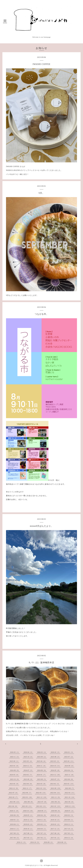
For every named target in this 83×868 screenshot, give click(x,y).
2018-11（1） (15, 829)
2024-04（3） (69, 770)
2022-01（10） (28, 797)
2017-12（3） (56, 829)
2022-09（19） (56, 788)
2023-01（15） (69, 784)
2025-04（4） (42, 761)
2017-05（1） (69, 833)
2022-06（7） (27, 793)
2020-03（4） (56, 815)
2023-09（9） (28, 779)
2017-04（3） (15, 838)
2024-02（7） (28, 775)
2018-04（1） (42, 829)
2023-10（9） (15, 779)
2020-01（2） (15, 820)
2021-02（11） (42, 806)
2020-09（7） (42, 811)
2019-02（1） (42, 824)
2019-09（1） (69, 820)
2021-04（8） (13, 806)
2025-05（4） (28, 761)
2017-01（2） (56, 838)
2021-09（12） (15, 802)
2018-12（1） (69, 824)
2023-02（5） (55, 784)
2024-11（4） (42, 766)
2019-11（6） (42, 820)
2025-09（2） (42, 757)
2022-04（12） (56, 793)
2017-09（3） (15, 833)
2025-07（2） (69, 757)
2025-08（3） (56, 757)
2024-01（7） (42, 775)
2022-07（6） (14, 793)
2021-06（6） (56, 802)
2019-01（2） (56, 824)
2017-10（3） (69, 829)
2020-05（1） (28, 815)
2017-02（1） (42, 838)
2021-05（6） (70, 802)
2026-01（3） (69, 752)
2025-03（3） (55, 761)
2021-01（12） (56, 806)
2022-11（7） (28, 788)
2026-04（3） (28, 752)
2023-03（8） (42, 784)
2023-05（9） (14, 784)
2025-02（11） (69, 761)
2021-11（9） (56, 797)
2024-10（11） (56, 766)
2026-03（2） (42, 752)
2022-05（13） (41, 793)
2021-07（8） (42, 802)
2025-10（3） (28, 757)
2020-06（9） (15, 815)
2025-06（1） (14, 761)
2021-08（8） (29, 802)
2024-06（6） (42, 770)
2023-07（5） (56, 779)
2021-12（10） (42, 797)
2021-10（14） (70, 797)
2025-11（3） (15, 757)
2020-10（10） (28, 811)
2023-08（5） (42, 779)
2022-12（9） (14, 788)
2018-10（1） (28, 829)
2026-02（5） (56, 752)
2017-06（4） (56, 833)
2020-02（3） (69, 815)
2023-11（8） (70, 775)
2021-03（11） (27, 806)
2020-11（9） (14, 811)
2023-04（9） (28, 784)
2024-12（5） (28, 766)
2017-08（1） (28, 833)
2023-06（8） (69, 779)
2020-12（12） (70, 806)
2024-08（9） (15, 770)
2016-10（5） (35, 842)
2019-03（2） (28, 824)
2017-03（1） (28, 838)
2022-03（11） (70, 793)
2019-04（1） (15, 824)
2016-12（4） (69, 838)
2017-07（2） (42, 833)
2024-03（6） (14, 775)
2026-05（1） (15, 752)
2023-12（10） (56, 775)
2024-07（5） (28, 770)
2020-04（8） (42, 815)
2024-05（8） (56, 770)
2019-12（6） (28, 820)
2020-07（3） (70, 811)
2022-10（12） (41, 788)
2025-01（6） (14, 766)
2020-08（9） (56, 811)
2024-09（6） (70, 766)
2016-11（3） (22, 842)
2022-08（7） (70, 788)
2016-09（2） (49, 842)
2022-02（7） (14, 797)
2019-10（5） (56, 820)
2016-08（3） (62, 842)
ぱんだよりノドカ (36, 865)
